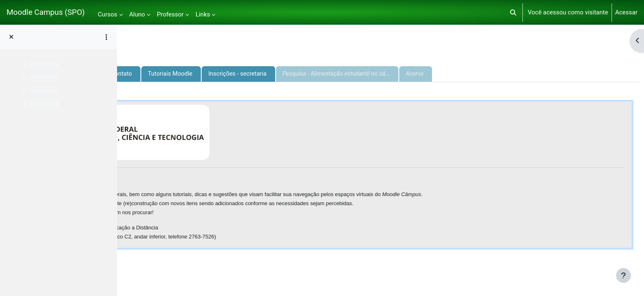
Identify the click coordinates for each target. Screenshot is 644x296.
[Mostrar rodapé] (623, 275)
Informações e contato (219, 74)
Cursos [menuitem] (107, 14)
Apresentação (153, 74)
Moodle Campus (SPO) (46, 12)
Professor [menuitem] (170, 14)
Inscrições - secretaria (358, 74)
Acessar (626, 12)
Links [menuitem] (203, 14)
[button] (513, 12)
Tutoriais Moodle (289, 74)
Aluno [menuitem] (137, 14)
